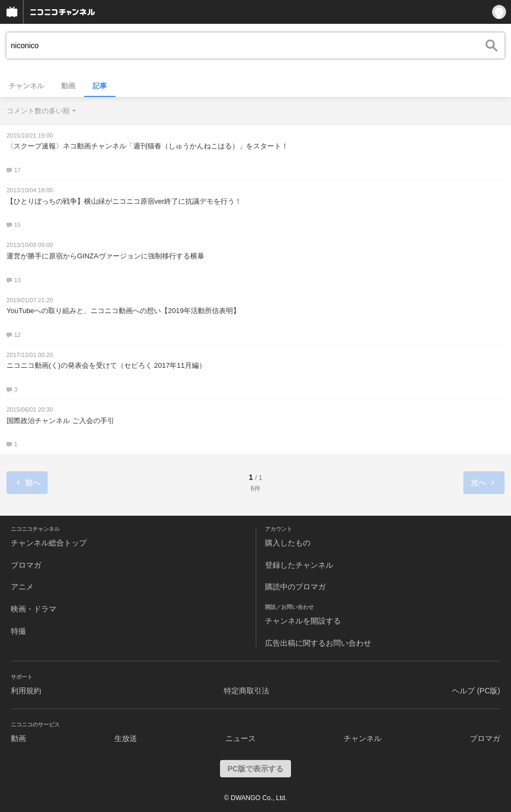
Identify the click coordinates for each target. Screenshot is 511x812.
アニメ (22, 587)
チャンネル (26, 86)
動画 (68, 86)
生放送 (126, 738)
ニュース (241, 738)
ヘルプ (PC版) (476, 691)
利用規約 (26, 691)
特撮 (18, 631)
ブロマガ (26, 565)
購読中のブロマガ (295, 587)
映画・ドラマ (34, 609)
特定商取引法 (247, 691)
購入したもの (288, 543)
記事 (100, 86)
